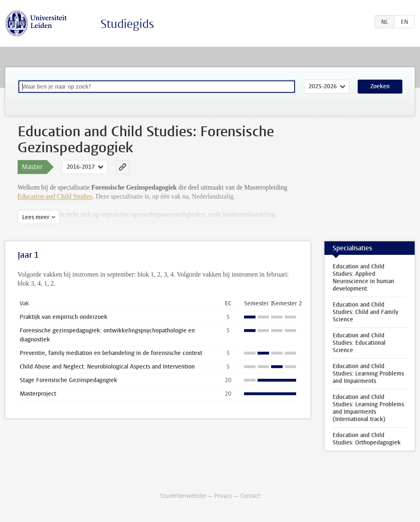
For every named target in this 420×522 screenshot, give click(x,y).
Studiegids (127, 24)
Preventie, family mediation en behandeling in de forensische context (111, 353)
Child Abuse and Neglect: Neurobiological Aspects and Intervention (107, 367)
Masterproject (38, 394)
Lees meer (36, 217)
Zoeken (380, 86)
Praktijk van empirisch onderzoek (64, 317)
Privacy (223, 496)
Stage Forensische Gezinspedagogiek (68, 380)
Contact (250, 496)
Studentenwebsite (183, 496)
